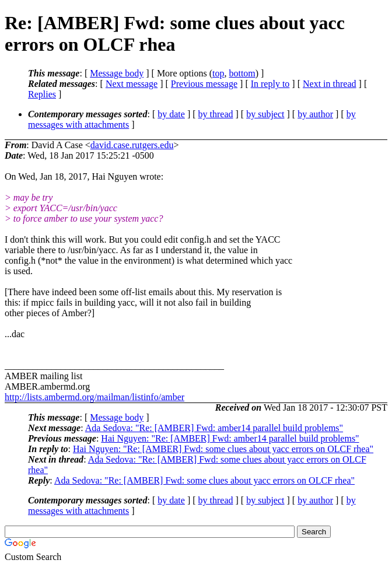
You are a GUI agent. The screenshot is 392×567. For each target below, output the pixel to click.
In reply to (270, 84)
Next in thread (330, 84)
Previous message (204, 84)
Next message (132, 84)
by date (171, 114)
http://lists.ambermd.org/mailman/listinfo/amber (94, 397)
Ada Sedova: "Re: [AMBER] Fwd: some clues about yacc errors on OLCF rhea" (204, 480)
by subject (265, 114)
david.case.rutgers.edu (132, 145)
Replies (42, 94)
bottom (242, 73)
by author (315, 114)
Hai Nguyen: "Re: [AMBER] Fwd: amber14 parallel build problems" (230, 438)
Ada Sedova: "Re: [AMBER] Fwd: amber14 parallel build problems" (214, 428)
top (218, 73)
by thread (216, 114)
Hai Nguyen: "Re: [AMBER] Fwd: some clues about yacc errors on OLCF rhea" (223, 449)
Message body (117, 73)
